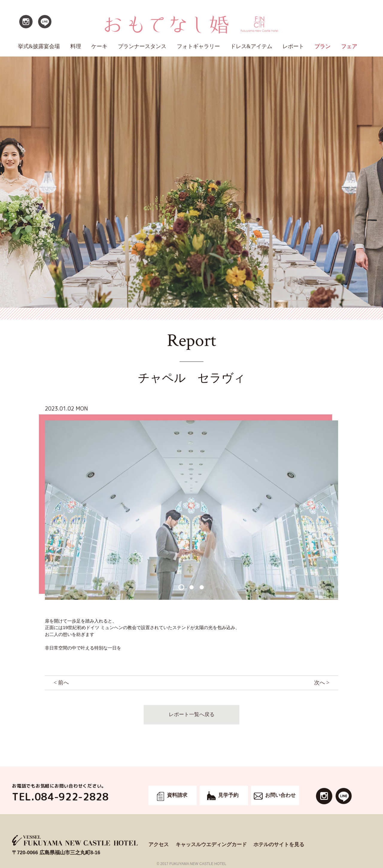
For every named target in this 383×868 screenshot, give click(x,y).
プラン (323, 46)
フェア (349, 46)
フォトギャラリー (198, 46)
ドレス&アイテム (251, 46)
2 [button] (191, 587)
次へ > (322, 683)
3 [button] (202, 587)
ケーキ (99, 46)
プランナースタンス (142, 46)
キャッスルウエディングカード (211, 845)
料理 (76, 46)
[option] (191, 510)
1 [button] (181, 587)
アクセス (159, 845)
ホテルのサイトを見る (279, 845)
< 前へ (61, 683)
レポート (293, 46)
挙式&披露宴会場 (39, 46)
